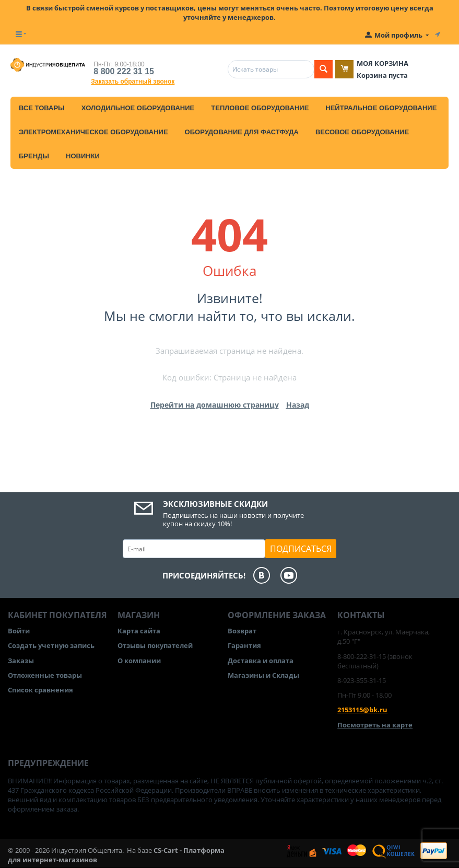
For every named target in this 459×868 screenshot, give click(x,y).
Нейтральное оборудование (381, 108)
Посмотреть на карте (375, 725)
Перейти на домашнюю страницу (215, 405)
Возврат (242, 631)
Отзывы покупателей (155, 645)
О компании (139, 661)
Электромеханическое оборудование (93, 132)
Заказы (21, 661)
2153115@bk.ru (362, 710)
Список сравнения (40, 690)
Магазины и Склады (263, 675)
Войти (19, 631)
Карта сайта (139, 631)
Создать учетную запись (51, 645)
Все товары (42, 108)
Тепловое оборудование (260, 108)
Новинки (83, 156)
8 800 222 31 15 (124, 71)
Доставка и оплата (261, 661)
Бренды (34, 156)
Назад (298, 405)
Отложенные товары (45, 675)
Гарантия (244, 645)
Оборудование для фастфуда (242, 132)
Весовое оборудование (362, 132)
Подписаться (301, 549)
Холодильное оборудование (138, 108)
